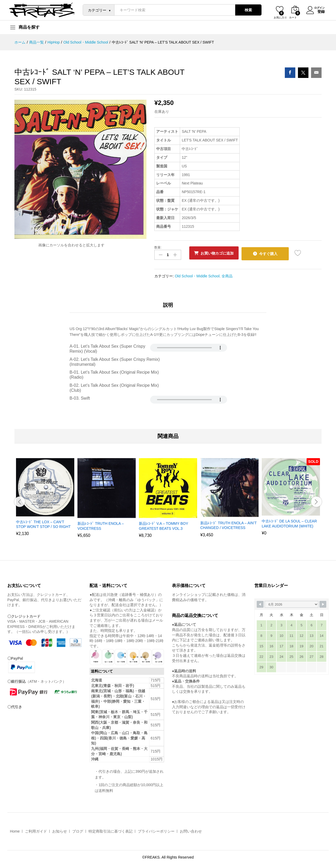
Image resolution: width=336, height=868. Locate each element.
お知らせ (60, 830)
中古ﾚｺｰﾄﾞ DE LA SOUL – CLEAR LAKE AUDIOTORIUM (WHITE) (289, 523)
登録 (318, 11)
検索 (245, 10)
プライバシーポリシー (156, 830)
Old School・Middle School (197, 275)
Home (15, 830)
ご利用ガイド (36, 830)
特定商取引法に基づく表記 (111, 830)
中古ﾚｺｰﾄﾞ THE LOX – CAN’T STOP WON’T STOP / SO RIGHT (43, 523)
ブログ (78, 830)
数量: (158, 247)
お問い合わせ (191, 830)
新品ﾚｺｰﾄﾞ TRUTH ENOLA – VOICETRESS (101, 525)
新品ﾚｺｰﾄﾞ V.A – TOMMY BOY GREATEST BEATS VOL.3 (164, 525)
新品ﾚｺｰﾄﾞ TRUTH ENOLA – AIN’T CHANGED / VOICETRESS (228, 525)
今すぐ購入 (273, 253)
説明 (168, 304)
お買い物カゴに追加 (219, 253)
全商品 (227, 275)
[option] (45, 499)
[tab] (168, 306)
